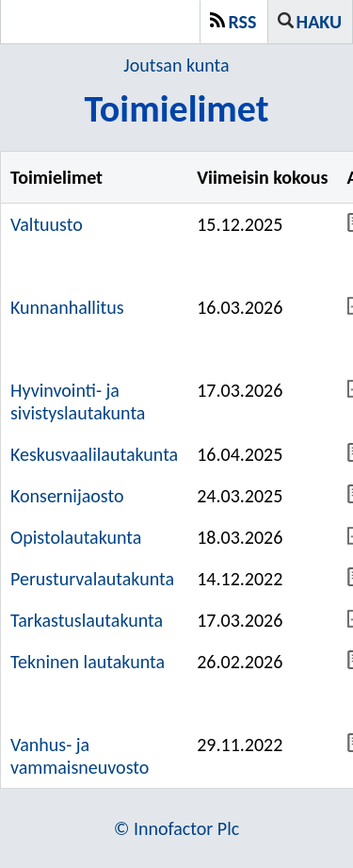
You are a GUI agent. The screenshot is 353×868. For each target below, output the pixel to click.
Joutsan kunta (176, 65)
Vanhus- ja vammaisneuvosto (80, 756)
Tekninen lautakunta (88, 662)
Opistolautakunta (76, 537)
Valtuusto (47, 224)
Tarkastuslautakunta (87, 620)
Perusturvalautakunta (92, 579)
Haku (319, 22)
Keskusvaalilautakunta (94, 454)
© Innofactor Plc (177, 828)
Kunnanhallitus (67, 307)
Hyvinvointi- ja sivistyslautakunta (78, 401)
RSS (243, 22)
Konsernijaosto (67, 496)
